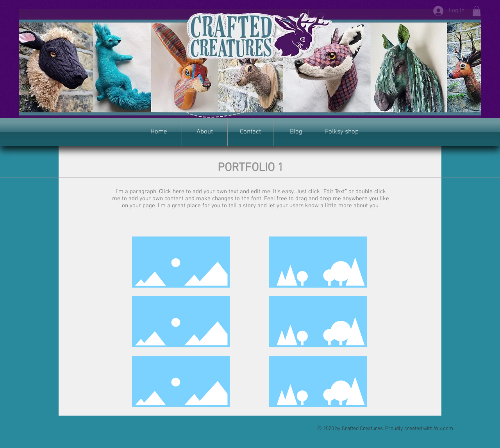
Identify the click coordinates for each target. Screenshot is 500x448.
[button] (477, 11)
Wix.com (444, 429)
